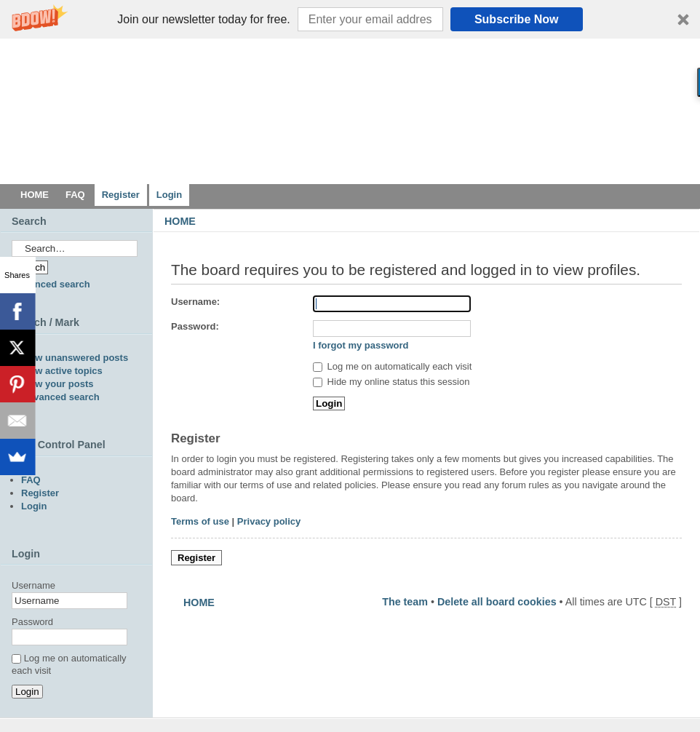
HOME (180, 221)
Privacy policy (269, 521)
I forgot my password (361, 345)
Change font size (679, 242)
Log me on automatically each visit (392, 366)
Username (33, 585)
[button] (350, 19)
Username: (195, 302)
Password (32, 622)
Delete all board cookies (497, 602)
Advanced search (51, 284)
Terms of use (200, 521)
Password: (195, 326)
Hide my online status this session (391, 382)
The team (405, 602)
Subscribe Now (517, 19)
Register (196, 558)
